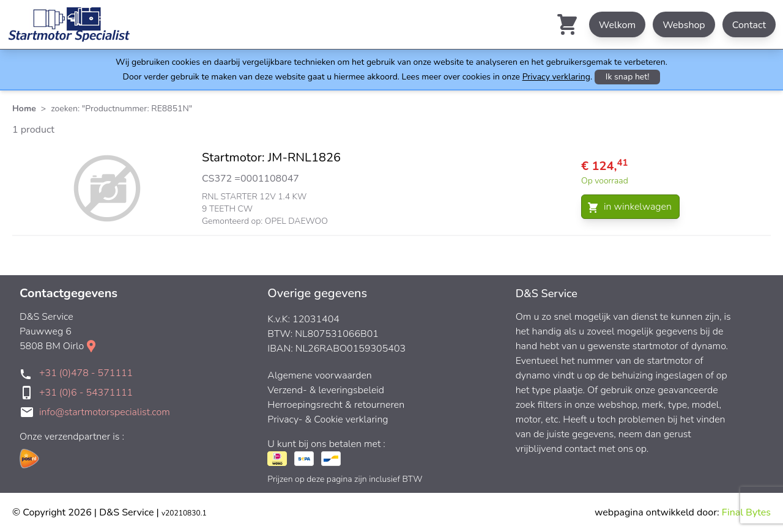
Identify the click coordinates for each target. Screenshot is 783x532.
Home (24, 109)
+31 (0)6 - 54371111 (86, 393)
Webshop (684, 25)
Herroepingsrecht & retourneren (336, 405)
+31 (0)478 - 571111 (86, 373)
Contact (749, 25)
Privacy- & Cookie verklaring (328, 419)
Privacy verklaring (556, 77)
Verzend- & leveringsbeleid (326, 390)
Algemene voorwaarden (320, 375)
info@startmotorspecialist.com (105, 412)
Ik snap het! (628, 77)
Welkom (617, 25)
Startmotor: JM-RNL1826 (271, 157)
